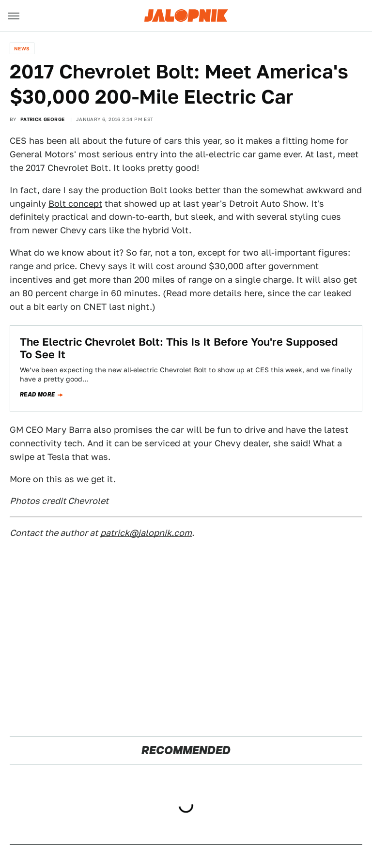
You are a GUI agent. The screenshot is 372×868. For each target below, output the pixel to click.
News (22, 48)
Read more (38, 395)
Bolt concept (75, 204)
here (253, 293)
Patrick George (43, 119)
